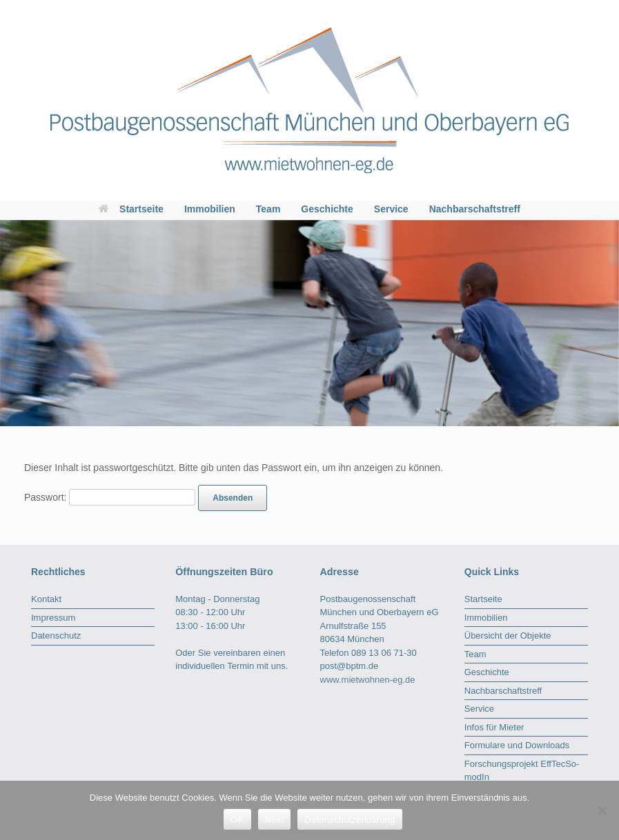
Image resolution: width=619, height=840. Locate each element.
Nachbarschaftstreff (475, 209)
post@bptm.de (350, 666)
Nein (275, 820)
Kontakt (46, 599)
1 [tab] (580, 439)
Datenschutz (56, 636)
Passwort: (110, 497)
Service (391, 209)
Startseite (131, 209)
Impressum (53, 618)
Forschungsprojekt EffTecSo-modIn (522, 771)
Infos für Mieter (494, 727)
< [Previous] (10, 319)
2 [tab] (589, 439)
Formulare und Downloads (517, 745)
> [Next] (602, 319)
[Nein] (602, 810)
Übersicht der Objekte (508, 636)
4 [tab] (609, 439)
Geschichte (327, 209)
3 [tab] (599, 439)
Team (268, 209)
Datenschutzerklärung (350, 820)
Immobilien (210, 209)
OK (237, 820)
